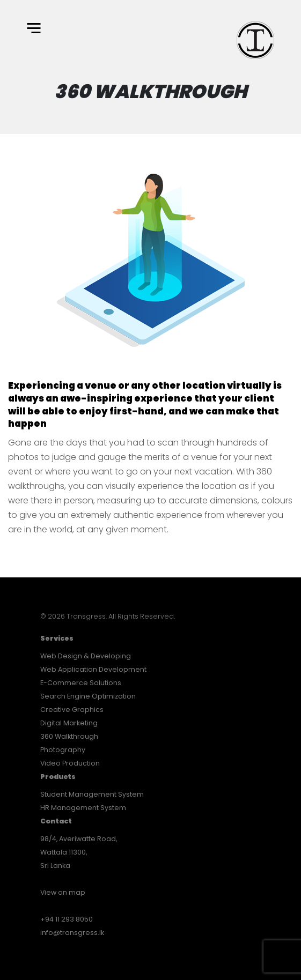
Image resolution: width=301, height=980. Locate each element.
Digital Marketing (69, 723)
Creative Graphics (72, 710)
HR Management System (83, 808)
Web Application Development (93, 669)
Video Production (70, 763)
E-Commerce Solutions (81, 683)
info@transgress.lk (72, 933)
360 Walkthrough (69, 736)
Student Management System (92, 794)
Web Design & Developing (86, 656)
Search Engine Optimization (88, 696)
